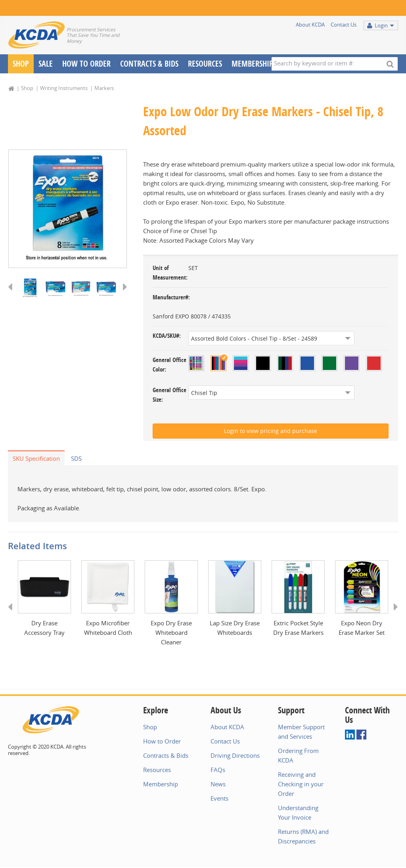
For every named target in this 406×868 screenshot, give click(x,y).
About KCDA (310, 25)
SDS (76, 458)
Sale (46, 64)
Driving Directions (235, 756)
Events (219, 799)
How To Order (86, 64)
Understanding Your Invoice (298, 813)
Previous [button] (13, 295)
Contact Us (344, 25)
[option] (68, 209)
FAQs (218, 770)
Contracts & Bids (149, 64)
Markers (104, 88)
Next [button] (122, 295)
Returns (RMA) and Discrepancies (303, 837)
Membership (252, 64)
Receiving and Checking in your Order (301, 785)
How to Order (162, 742)
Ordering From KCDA (298, 756)
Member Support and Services (301, 732)
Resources (205, 64)
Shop (21, 64)
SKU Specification (36, 458)
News (218, 785)
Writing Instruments (64, 88)
